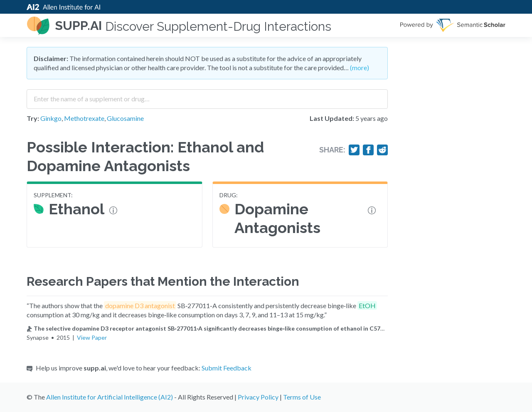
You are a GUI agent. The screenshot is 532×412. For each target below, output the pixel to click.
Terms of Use (302, 397)
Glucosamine (125, 118)
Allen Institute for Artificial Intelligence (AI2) (110, 397)
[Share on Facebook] (368, 150)
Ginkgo (51, 118)
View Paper (92, 337)
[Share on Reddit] (382, 150)
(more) (360, 67)
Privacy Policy (258, 397)
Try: (33, 118)
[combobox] (207, 96)
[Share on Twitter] (354, 150)
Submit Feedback (227, 368)
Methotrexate (84, 118)
